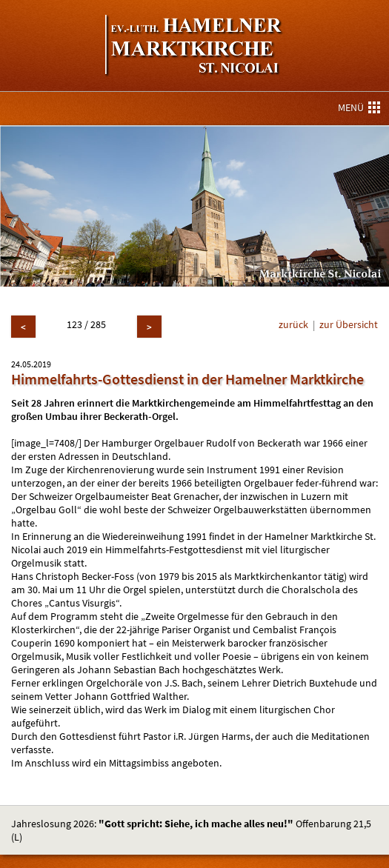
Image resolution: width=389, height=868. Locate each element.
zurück (293, 324)
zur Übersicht (349, 324)
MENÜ (359, 107)
